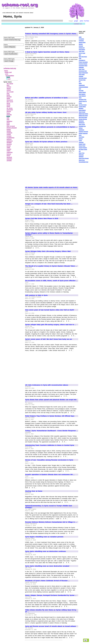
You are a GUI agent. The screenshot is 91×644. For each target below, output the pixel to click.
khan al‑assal (11, 126)
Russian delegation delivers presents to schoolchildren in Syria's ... (51, 127)
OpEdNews (82, 130)
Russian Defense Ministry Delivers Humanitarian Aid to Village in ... (51, 522)
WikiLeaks (81, 155)
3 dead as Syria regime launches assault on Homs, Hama (47, 52)
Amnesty (81, 46)
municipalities (10, 76)
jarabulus (9, 121)
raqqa (8, 147)
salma (8, 151)
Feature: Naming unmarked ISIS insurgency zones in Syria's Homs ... (51, 34)
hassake (9, 115)
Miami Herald (82, 112)
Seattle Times (82, 144)
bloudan (9, 97)
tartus (8, 156)
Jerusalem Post (83, 100)
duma (8, 107)
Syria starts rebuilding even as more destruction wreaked (47, 566)
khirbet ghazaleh (12, 128)
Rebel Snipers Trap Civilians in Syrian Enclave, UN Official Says (50, 416)
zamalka (9, 161)
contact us (78, 24)
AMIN (80, 37)
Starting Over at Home (34, 491)
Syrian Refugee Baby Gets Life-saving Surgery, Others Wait (48, 251)
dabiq (8, 98)
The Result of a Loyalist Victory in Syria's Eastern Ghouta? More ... (51, 266)
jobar (8, 123)
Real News (81, 137)
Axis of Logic (82, 53)
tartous (9, 154)
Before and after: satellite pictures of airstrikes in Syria (46, 98)
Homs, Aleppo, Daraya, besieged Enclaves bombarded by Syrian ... (51, 595)
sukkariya (10, 152)
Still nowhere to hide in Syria (36, 295)
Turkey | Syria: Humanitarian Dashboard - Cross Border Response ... (51, 431)
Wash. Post (82, 153)
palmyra (9, 139)
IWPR (80, 84)
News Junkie (82, 125)
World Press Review (84, 159)
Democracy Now (83, 71)
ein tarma (10, 108)
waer (9, 79)
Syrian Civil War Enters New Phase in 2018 (42, 218)
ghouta (9, 111)
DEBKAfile (81, 68)
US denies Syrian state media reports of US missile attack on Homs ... (51, 188)
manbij (9, 134)
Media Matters (82, 110)
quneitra (9, 144)
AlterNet (81, 44)
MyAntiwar (81, 121)
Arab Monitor (82, 50)
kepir (8, 125)
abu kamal (10, 84)
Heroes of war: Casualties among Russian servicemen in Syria (49, 460)
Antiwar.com (82, 48)
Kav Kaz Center (83, 105)
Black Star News (83, 57)
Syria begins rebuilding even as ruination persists (44, 537)
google (76, 21)
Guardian (81, 76)
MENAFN (81, 109)
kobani (9, 129)
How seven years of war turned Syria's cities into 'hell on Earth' (50, 310)
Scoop (80, 141)
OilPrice (81, 128)
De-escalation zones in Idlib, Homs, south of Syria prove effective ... (51, 281)
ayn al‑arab (10, 92)
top (85, 640)
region (6, 71)
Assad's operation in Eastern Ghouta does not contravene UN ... (50, 475)
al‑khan (9, 87)
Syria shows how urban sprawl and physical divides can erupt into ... (51, 400)
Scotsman (81, 142)
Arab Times (82, 51)
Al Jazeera (81, 39)
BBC (80, 55)
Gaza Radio (82, 75)
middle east (8, 72)
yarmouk (9, 157)
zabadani (9, 159)
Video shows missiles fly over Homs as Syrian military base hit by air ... (51, 611)
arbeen (9, 90)
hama (8, 113)
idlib (8, 118)
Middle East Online (83, 114)
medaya (9, 136)
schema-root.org (10, 68)
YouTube (86, 21)
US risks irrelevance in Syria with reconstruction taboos (47, 385)
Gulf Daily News (83, 78)
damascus (10, 100)
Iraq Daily (81, 91)
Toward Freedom (83, 148)
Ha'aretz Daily (82, 80)
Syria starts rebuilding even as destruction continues (45, 551)
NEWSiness (82, 123)
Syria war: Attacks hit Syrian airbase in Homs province (46, 142)
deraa (8, 103)
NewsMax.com (82, 126)
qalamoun (10, 141)
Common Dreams (83, 64)
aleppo (9, 89)
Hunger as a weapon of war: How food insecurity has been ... (49, 204)
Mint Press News (83, 117)
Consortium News (83, 66)
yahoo (82, 21)
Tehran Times (82, 146)
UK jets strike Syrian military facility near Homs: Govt (46, 112)
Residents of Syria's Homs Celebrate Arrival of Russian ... (47, 581)
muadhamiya (11, 138)
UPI (80, 151)
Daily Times (82, 69)
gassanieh (10, 110)
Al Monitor (81, 41)
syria (7, 74)
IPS (80, 82)
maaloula (9, 133)
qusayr (9, 146)
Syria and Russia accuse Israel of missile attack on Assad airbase (51, 626)
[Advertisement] (43, 80)
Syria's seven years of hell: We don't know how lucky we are (49, 339)
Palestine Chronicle (83, 132)
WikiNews (81, 157)
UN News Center (83, 150)
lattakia (9, 131)
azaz (8, 93)
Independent (82, 85)
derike (9, 105)
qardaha (9, 143)
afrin (8, 85)
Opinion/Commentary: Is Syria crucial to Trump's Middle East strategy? (49, 507)
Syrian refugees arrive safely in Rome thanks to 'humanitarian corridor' (49, 234)
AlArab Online (82, 43)
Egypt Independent (83, 73)
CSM (80, 59)
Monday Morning (83, 119)
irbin (8, 120)
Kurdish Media (82, 107)
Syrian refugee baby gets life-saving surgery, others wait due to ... (51, 325)
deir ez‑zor (10, 102)
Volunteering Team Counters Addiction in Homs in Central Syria (50, 445)
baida (8, 95)
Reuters (81, 139)
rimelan (9, 149)
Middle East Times (83, 116)
